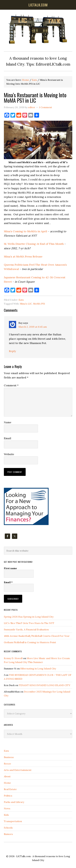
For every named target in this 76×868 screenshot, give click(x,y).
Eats (21, 300)
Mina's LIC (26, 304)
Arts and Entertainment (18, 770)
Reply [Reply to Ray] (13, 351)
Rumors (8, 834)
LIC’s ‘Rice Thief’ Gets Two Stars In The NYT (29, 623)
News (7, 808)
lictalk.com (38, 5)
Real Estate (10, 789)
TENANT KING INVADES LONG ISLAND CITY (45, 685)
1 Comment (45, 107)
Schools (8, 828)
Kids (6, 815)
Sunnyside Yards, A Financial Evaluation (26, 629)
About (7, 776)
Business (9, 757)
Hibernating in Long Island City (38, 669)
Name (8, 422)
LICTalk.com (23, 856)
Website (9, 454)
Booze (7, 764)
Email (8, 438)
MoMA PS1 (39, 304)
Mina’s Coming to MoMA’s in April (25, 231)
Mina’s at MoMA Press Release (23, 256)
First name (10, 568)
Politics (8, 796)
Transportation (13, 821)
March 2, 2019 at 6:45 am (33, 327)
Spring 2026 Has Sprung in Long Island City (29, 617)
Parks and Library (14, 802)
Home (7, 783)
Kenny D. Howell (13, 658)
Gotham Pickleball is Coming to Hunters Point (30, 642)
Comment (11, 385)
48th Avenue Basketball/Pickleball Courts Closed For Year (37, 636)
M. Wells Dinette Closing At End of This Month (34, 244)
